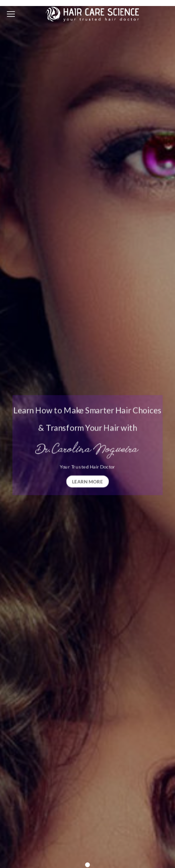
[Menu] (11, 14)
